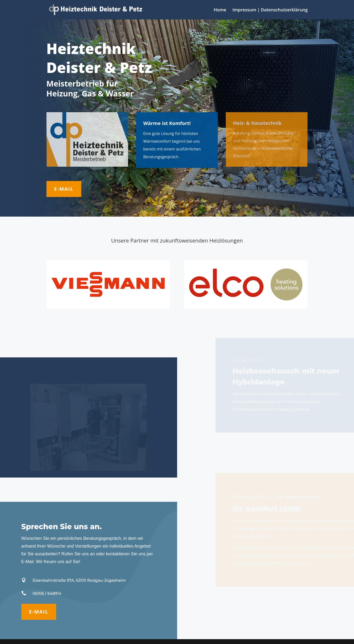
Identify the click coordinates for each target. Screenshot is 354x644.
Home (220, 10)
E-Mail (64, 189)
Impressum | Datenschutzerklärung (270, 10)
